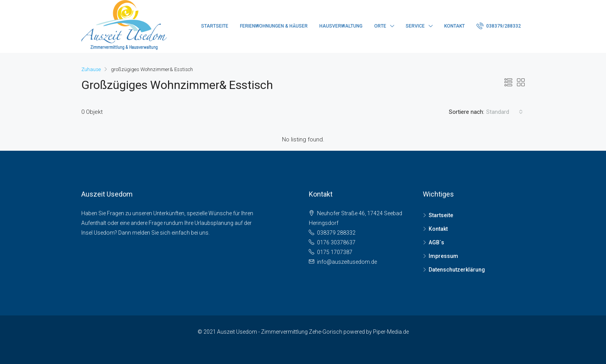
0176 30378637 (336, 242)
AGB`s (436, 242)
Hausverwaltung (341, 26)
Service (415, 26)
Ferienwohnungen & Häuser (274, 26)
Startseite (215, 26)
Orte (380, 26)
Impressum (443, 256)
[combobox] (504, 112)
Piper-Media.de (391, 332)
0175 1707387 (335, 252)
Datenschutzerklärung (457, 270)
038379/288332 (499, 26)
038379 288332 (336, 233)
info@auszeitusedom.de (347, 262)
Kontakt (454, 26)
